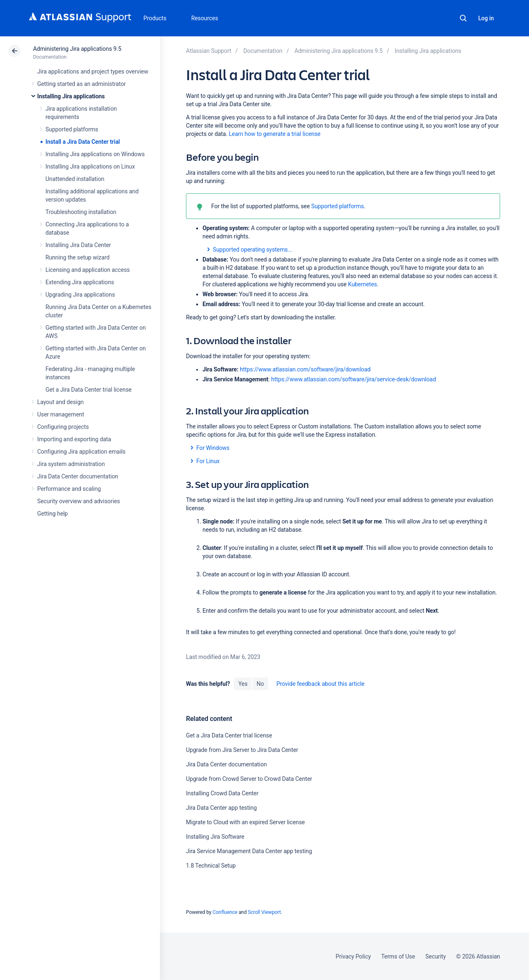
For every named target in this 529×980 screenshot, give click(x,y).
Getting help (52, 514)
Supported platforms (72, 129)
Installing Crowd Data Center (222, 793)
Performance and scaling (69, 489)
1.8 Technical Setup (211, 866)
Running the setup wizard (77, 257)
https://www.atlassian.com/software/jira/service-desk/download (354, 379)
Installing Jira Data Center (78, 245)
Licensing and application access (88, 270)
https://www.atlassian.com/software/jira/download (305, 369)
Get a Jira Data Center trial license (88, 390)
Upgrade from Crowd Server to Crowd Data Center (249, 779)
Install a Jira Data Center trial (83, 142)
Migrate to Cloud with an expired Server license (245, 822)
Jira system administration (71, 464)
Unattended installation (75, 179)
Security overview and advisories (79, 501)
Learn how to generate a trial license (275, 134)
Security (436, 956)
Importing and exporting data (74, 439)
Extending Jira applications (80, 282)
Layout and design (60, 402)
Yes (243, 684)
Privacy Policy (353, 956)
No (260, 684)
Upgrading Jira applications (80, 295)
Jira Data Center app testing (221, 808)
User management (61, 414)
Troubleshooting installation (81, 212)
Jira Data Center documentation (78, 476)
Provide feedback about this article (320, 684)
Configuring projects (63, 427)
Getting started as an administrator (82, 84)
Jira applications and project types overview (93, 71)
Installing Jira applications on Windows (95, 154)
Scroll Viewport (264, 912)
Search (463, 18)
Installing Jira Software (215, 837)
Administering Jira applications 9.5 (77, 49)
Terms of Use (398, 956)
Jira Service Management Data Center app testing (249, 851)
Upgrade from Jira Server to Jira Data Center (242, 750)
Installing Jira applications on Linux (90, 167)
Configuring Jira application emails (81, 452)
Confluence (225, 912)
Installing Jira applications (71, 96)
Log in (486, 18)
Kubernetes (362, 284)
